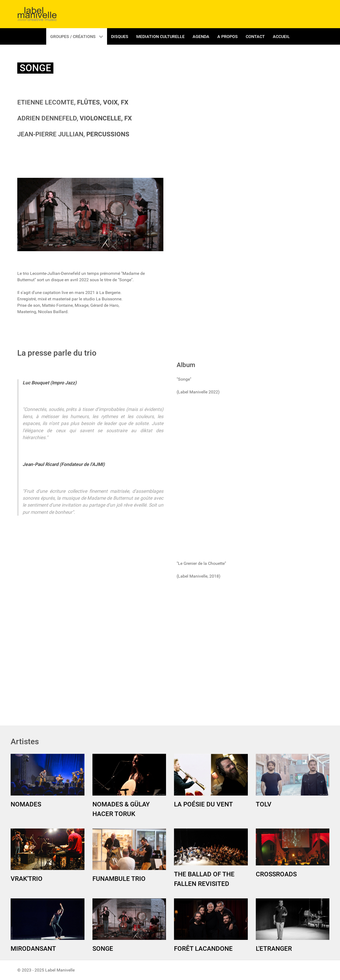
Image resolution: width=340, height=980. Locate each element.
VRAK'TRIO (27, 879)
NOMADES (26, 804)
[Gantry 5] (37, 14)
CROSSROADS (276, 874)
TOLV (264, 804)
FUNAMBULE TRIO (119, 879)
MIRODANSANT (33, 949)
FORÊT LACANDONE (203, 949)
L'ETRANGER (274, 949)
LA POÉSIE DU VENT (203, 804)
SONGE (103, 949)
